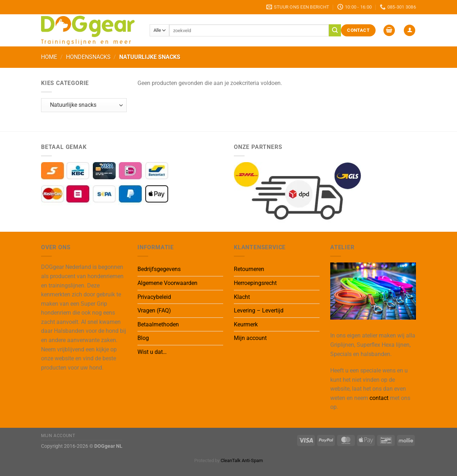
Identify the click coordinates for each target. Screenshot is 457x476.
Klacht (242, 297)
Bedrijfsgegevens (159, 269)
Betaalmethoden (158, 324)
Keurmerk (246, 324)
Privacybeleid (154, 297)
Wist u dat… (152, 352)
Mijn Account (58, 436)
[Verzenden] (335, 30)
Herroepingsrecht (255, 283)
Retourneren (249, 269)
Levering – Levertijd (259, 310)
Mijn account (250, 338)
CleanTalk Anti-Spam (242, 460)
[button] (389, 31)
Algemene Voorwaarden (167, 283)
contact (379, 398)
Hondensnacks (88, 57)
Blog (143, 338)
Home (49, 57)
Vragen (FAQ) (154, 310)
